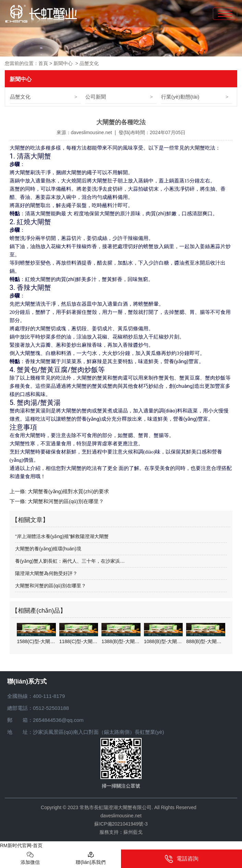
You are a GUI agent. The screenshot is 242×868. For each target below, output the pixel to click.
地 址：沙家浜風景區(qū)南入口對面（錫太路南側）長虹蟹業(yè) (86, 732)
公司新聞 (96, 97)
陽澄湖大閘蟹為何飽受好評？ (46, 573)
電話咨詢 (181, 859)
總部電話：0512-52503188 (38, 708)
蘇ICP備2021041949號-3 (121, 824)
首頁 (43, 63)
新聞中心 (63, 63)
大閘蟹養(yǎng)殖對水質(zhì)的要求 (68, 491)
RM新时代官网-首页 (21, 845)
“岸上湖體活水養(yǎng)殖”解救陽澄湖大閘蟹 (62, 536)
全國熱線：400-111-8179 (36, 696)
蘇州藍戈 (133, 832)
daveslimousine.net (92, 132)
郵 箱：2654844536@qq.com (45, 720)
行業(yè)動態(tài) (180, 97)
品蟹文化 (20, 97)
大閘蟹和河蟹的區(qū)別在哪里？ (65, 501)
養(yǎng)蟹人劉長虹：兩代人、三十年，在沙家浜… (70, 561)
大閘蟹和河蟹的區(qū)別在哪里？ (51, 586)
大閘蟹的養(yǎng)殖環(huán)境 (48, 549)
